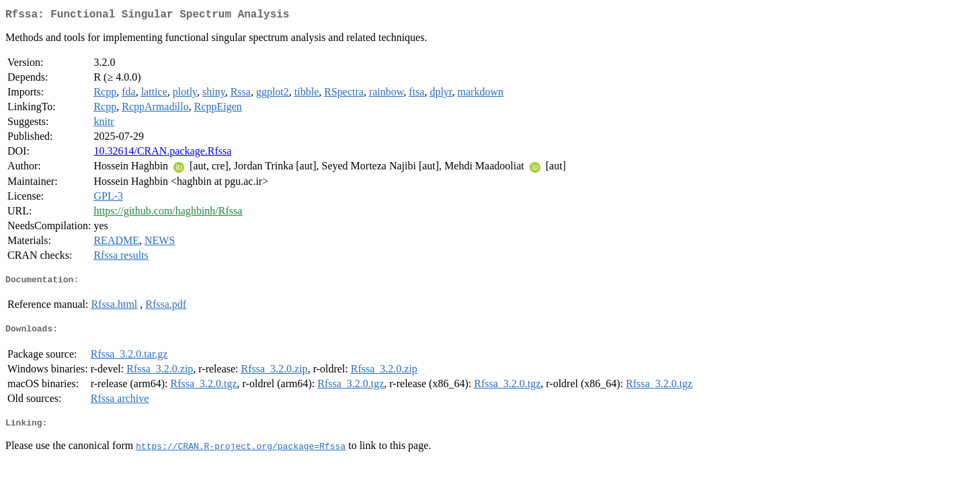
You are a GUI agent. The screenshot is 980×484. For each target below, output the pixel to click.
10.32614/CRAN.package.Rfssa (162, 154)
